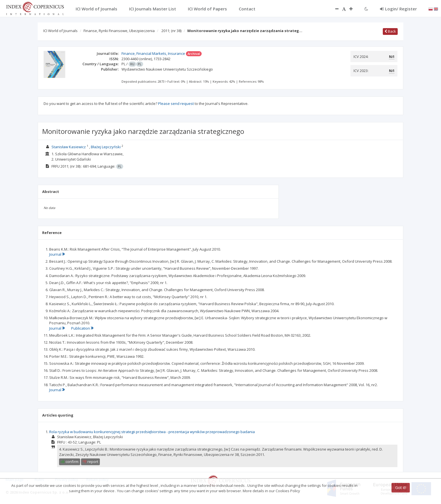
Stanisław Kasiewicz (69, 147)
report (90, 462)
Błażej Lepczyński (106, 147)
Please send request (176, 103)
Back (390, 31)
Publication (82, 328)
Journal (57, 254)
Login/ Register (398, 9)
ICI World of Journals (60, 31)
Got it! (401, 488)
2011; (171, 31)
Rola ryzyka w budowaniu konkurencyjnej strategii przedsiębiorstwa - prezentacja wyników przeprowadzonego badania (152, 432)
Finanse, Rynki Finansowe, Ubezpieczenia (119, 31)
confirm (70, 462)
